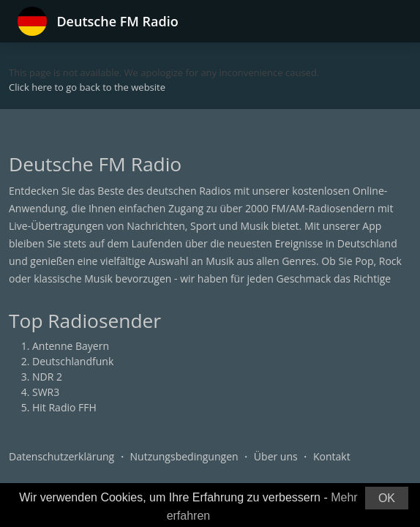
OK (387, 498)
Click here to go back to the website (87, 87)
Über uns (276, 456)
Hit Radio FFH (64, 407)
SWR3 (46, 392)
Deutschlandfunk (73, 361)
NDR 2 (47, 377)
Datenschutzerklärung (61, 456)
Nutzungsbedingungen (184, 456)
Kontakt (332, 456)
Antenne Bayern (71, 346)
